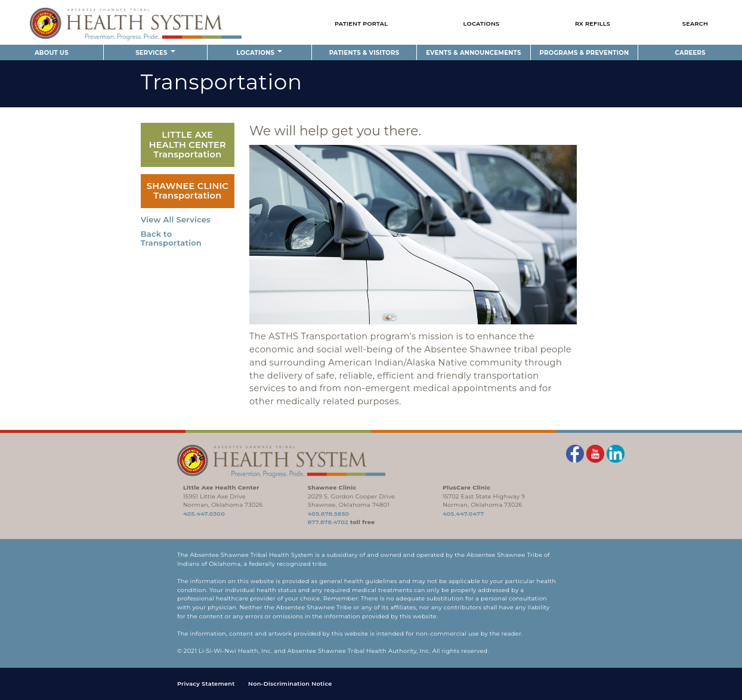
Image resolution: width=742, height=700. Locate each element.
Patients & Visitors (364, 53)
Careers (690, 53)
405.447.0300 (204, 514)
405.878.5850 (329, 514)
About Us (52, 53)
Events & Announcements (473, 53)
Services (155, 53)
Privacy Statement (206, 684)
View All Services (176, 219)
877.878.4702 (328, 522)
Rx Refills (593, 24)
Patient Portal (361, 24)
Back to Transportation (171, 238)
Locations (482, 24)
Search (695, 24)
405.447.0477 (463, 514)
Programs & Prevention (585, 53)
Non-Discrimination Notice (290, 684)
